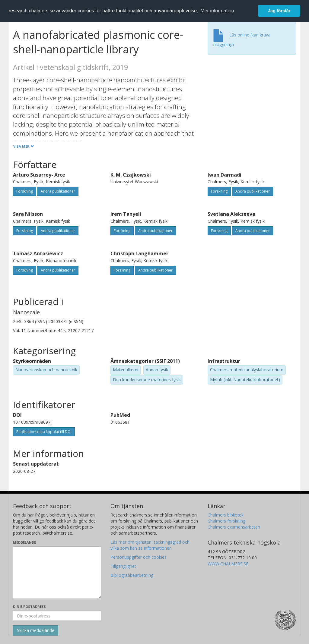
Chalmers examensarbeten (234, 527)
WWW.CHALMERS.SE (228, 564)
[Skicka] (36, 630)
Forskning (25, 191)
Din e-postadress (29, 606)
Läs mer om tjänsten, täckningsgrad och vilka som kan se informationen (150, 545)
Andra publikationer (58, 191)
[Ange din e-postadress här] (57, 616)
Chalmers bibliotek (226, 515)
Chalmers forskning (226, 521)
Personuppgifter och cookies (139, 557)
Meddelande (24, 542)
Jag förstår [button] (279, 11)
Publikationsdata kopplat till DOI (44, 432)
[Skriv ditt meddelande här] (57, 573)
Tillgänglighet (123, 566)
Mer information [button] (217, 11)
